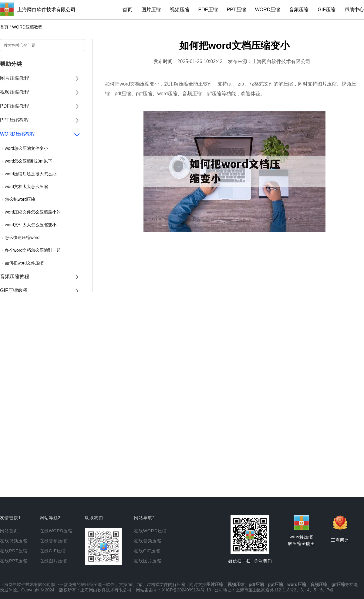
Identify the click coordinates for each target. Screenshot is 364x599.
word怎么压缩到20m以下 (29, 161)
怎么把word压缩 (20, 199)
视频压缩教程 (15, 92)
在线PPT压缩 (14, 561)
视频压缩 (180, 10)
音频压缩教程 (15, 276)
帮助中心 (354, 10)
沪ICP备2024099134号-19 (186, 590)
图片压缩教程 (15, 78)
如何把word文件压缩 (24, 263)
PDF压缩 (208, 10)
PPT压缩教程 (14, 120)
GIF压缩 (327, 10)
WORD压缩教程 (27, 27)
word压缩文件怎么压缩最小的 (33, 212)
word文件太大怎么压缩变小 (31, 225)
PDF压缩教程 (15, 106)
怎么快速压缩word (22, 237)
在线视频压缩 (14, 541)
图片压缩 (151, 10)
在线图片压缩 (53, 561)
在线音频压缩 (53, 541)
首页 (127, 10)
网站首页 (9, 531)
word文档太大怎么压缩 (26, 187)
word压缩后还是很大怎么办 (31, 174)
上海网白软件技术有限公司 (46, 10)
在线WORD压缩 (56, 531)
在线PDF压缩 (14, 551)
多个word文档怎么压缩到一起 (33, 250)
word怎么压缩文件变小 (26, 148)
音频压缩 (299, 10)
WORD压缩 (268, 10)
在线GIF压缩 (53, 551)
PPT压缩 (236, 10)
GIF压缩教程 (14, 290)
